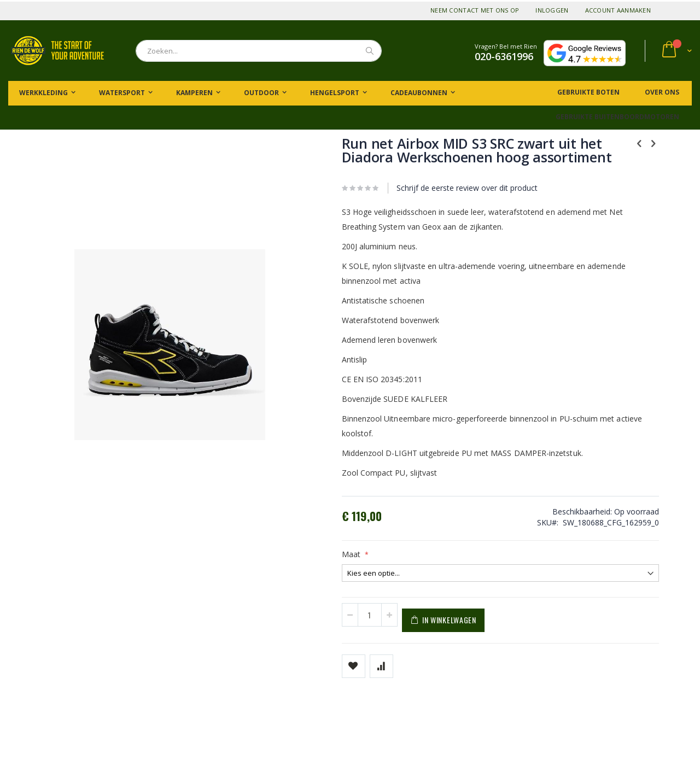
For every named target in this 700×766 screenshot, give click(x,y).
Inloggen (552, 10)
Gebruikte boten (588, 92)
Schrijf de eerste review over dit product (413, 201)
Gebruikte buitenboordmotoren (617, 117)
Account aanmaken (618, 10)
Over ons (661, 92)
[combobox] (259, 51)
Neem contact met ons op (475, 10)
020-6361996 (504, 56)
